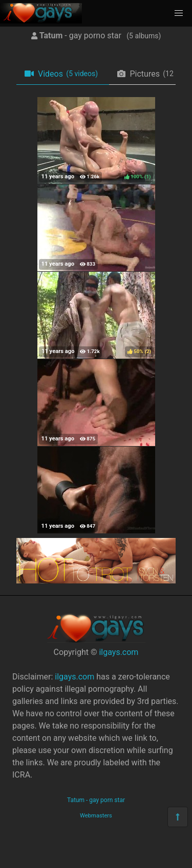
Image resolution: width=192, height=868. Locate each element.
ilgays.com (119, 652)
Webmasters (96, 816)
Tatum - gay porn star (96, 800)
